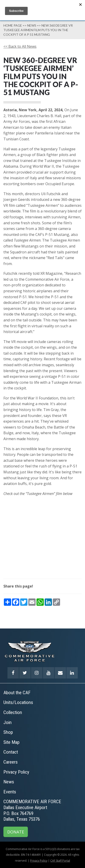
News (32, 25)
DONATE (16, 832)
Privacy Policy (39, 861)
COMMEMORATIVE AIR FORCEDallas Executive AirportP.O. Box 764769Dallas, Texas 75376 (32, 810)
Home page (13, 25)
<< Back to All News (20, 46)
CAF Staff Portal (60, 861)
